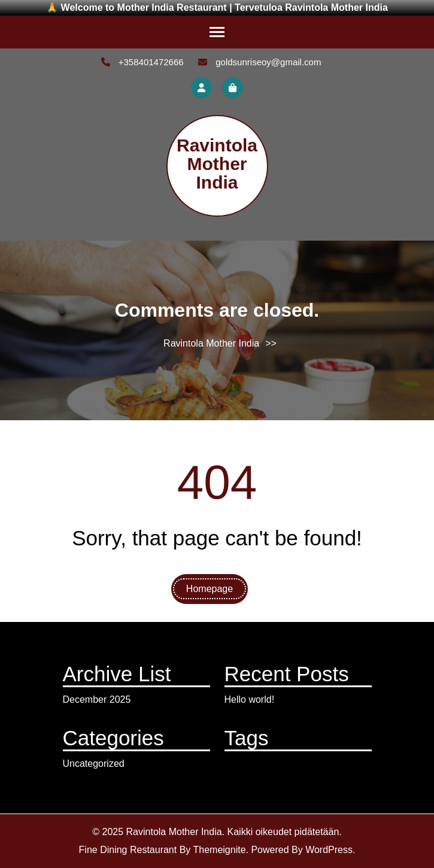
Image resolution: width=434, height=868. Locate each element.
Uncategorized (94, 764)
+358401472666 (142, 62)
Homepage (210, 589)
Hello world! (250, 699)
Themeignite (219, 850)
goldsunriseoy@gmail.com (260, 62)
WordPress (329, 850)
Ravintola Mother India (217, 164)
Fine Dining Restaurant (128, 850)
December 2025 (97, 699)
